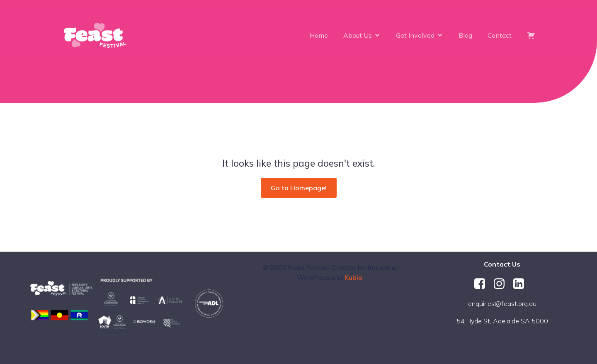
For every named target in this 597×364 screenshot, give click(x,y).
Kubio (353, 277)
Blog (465, 35)
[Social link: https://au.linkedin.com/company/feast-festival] (522, 284)
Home (319, 35)
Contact (500, 35)
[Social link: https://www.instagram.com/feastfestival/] (502, 284)
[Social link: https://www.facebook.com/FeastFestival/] (483, 284)
